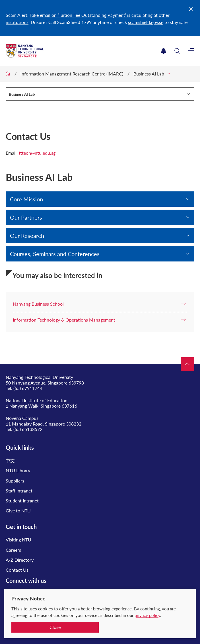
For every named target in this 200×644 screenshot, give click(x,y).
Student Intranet (22, 501)
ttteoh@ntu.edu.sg (37, 153)
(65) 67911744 (28, 388)
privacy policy (147, 615)
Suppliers (15, 481)
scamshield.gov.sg (146, 22)
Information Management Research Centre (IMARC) (72, 74)
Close (55, 627)
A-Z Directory (20, 560)
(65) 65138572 (28, 429)
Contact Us (17, 570)
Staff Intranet (19, 491)
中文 (10, 460)
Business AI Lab (149, 74)
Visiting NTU (18, 540)
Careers (13, 550)
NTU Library (18, 470)
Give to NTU (18, 511)
